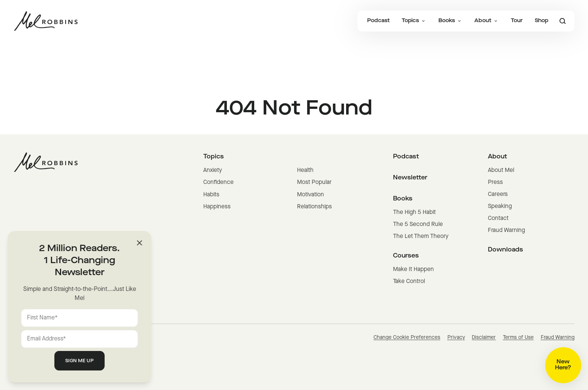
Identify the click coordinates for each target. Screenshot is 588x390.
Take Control (409, 282)
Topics (414, 21)
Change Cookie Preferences (407, 338)
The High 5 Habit (414, 212)
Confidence (218, 182)
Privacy (456, 338)
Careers (498, 194)
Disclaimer (484, 338)
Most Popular (314, 182)
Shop (541, 21)
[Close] (139, 243)
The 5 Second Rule (418, 224)
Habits (211, 195)
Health (305, 170)
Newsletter (410, 178)
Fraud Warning (506, 230)
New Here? (563, 365)
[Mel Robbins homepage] (46, 21)
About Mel (501, 170)
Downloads (505, 250)
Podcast (378, 21)
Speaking (500, 206)
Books (450, 21)
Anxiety (213, 170)
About (487, 21)
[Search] (562, 21)
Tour (517, 21)
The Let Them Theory (421, 236)
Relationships (314, 207)
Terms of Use (518, 338)
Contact (498, 218)
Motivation (310, 195)
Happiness (217, 207)
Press (495, 182)
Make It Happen (413, 270)
